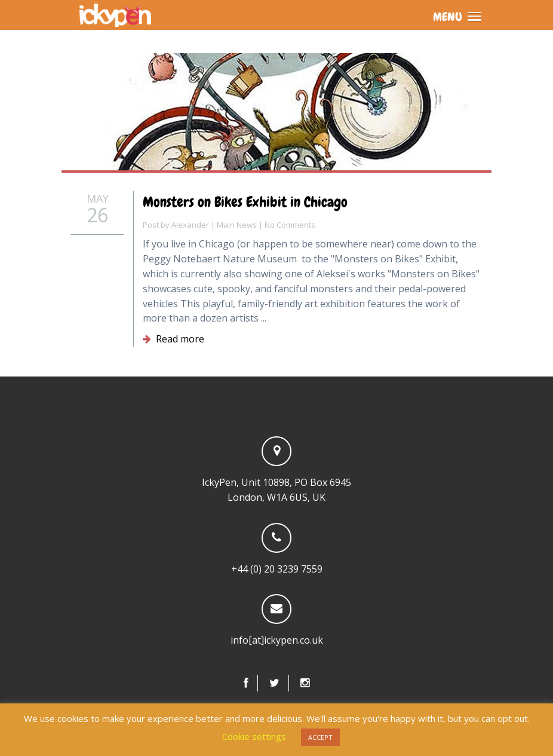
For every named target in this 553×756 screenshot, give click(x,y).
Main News (237, 225)
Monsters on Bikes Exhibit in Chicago (245, 202)
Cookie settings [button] (254, 736)
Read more (173, 339)
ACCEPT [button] (320, 737)
